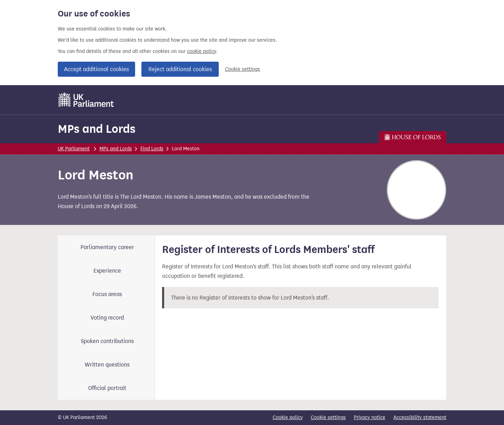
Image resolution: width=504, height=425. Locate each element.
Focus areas (107, 294)
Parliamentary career (107, 247)
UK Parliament (74, 149)
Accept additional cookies (96, 69)
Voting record (107, 318)
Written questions (107, 365)
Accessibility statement (420, 417)
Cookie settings (243, 69)
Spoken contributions (107, 341)
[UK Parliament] (86, 100)
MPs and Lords (97, 129)
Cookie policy (288, 417)
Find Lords (152, 149)
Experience (107, 271)
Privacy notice (370, 417)
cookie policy (201, 51)
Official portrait (107, 388)
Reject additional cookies (180, 69)
